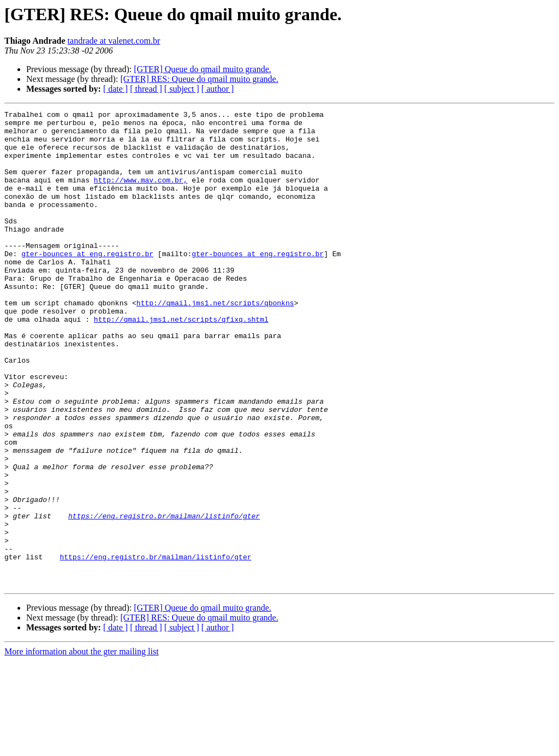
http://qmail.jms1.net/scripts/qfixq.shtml (181, 362)
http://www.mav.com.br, (141, 194)
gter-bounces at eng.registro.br (87, 283)
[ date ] (115, 89)
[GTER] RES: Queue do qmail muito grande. (199, 79)
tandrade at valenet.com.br (114, 41)
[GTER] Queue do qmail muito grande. (203, 69)
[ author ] (218, 89)
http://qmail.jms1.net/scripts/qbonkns (215, 342)
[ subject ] (182, 89)
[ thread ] (146, 89)
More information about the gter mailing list (82, 746)
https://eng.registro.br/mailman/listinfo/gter (164, 598)
